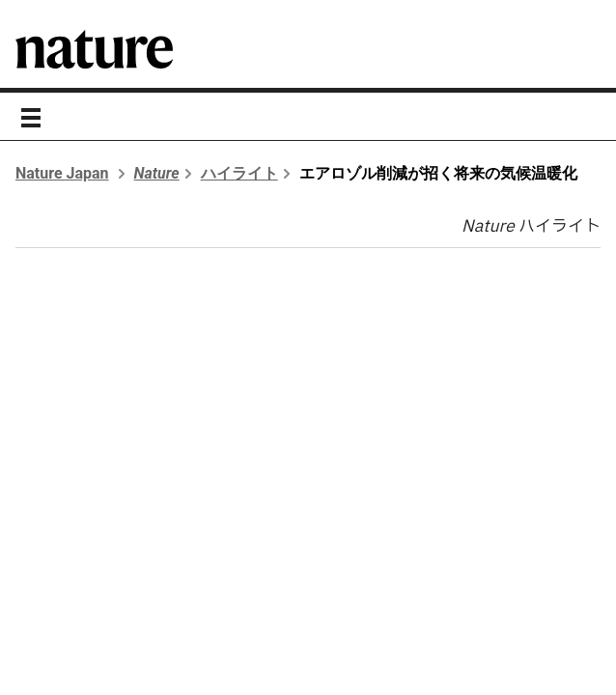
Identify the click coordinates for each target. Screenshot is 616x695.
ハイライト (239, 173)
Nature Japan (62, 173)
